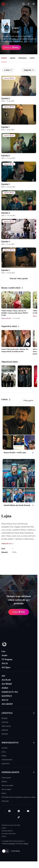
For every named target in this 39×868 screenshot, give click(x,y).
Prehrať (19, 612)
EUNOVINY (6, 764)
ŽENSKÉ (5, 718)
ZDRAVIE (5, 730)
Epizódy (13, 58)
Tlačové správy (6, 778)
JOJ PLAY (6, 680)
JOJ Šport (6, 667)
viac (27, 42)
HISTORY (5, 734)
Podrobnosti (22, 58)
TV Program (7, 659)
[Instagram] (19, 811)
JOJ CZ (5, 700)
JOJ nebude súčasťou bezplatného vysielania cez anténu (19, 797)
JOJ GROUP (7, 704)
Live (3, 651)
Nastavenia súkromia (7, 831)
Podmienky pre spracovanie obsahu (11, 825)
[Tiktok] (19, 817)
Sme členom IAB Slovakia (9, 834)
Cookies (4, 828)
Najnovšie (29, 70)
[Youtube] (28, 811)
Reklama (4, 782)
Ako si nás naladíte (7, 785)
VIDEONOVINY (7, 760)
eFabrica (26, 844)
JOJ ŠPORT (7, 684)
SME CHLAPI (6, 726)
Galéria (32, 58)
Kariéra (4, 793)
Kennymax (12, 844)
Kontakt (4, 836)
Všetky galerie (28, 400)
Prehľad (4, 58)
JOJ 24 (5, 663)
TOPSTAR (5, 722)
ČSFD (16, 32)
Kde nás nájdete (6, 789)
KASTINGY (7, 696)
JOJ (3, 676)
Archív (4, 655)
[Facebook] (9, 811)
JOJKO (5, 688)
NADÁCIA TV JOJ (10, 692)
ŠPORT (4, 756)
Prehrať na (11, 47)
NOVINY (5, 748)
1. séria (8, 70)
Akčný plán (5, 801)
